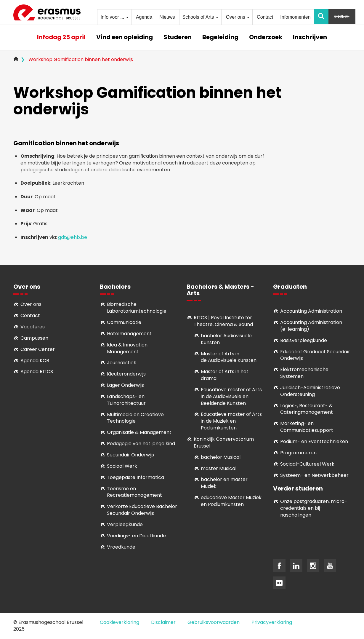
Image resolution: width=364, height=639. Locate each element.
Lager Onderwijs (125, 385)
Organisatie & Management (139, 432)
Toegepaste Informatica (136, 477)
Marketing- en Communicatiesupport (307, 427)
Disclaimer (163, 622)
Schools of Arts (200, 17)
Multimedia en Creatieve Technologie (135, 418)
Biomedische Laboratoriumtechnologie (137, 308)
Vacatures (33, 327)
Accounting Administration (311, 311)
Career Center (38, 349)
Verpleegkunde (125, 524)
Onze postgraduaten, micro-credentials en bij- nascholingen (314, 508)
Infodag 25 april (61, 37)
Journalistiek (122, 363)
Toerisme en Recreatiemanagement (134, 492)
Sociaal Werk (122, 466)
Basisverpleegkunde (304, 340)
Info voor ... (114, 17)
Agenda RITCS (37, 372)
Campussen (34, 338)
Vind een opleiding (125, 37)
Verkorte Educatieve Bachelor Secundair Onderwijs (142, 510)
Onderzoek (266, 37)
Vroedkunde (121, 547)
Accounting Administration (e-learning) (311, 326)
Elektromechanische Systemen (304, 373)
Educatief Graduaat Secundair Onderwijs (315, 355)
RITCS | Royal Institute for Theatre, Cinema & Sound (223, 321)
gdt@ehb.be (73, 237)
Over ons (238, 17)
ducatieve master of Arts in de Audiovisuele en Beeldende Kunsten (231, 396)
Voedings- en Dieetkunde (136, 536)
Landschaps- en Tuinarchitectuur (126, 400)
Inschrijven (310, 37)
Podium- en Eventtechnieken (314, 441)
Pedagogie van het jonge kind (141, 444)
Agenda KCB (35, 361)
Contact (265, 17)
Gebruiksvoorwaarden (214, 622)
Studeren (178, 37)
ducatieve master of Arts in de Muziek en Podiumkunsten (231, 421)
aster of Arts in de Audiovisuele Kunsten (229, 357)
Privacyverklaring (272, 622)
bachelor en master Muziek (224, 483)
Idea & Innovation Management (127, 348)
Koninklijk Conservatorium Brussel (224, 442)
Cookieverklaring (120, 622)
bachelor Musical (221, 457)
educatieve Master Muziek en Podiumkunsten (231, 501)
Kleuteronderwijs (126, 374)
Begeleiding (220, 37)
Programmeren (298, 453)
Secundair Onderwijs (130, 455)
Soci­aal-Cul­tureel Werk (307, 464)
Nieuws (167, 17)
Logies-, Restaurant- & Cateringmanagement (307, 409)
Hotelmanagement (129, 334)
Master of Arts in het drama (225, 375)
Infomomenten (295, 17)
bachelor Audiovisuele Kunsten (226, 339)
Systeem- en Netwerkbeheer (314, 475)
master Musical (219, 468)
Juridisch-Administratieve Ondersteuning (310, 391)
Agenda (144, 17)
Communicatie (124, 322)
